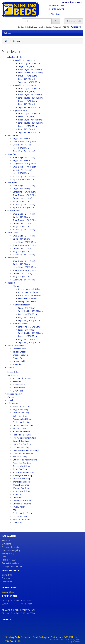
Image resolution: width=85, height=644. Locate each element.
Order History (19, 388)
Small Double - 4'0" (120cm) (30, 73)
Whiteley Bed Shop (21, 488)
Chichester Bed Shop (22, 422)
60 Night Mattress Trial (12, 566)
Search (10, 400)
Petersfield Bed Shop (22, 463)
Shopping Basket (15, 394)
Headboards (13, 258)
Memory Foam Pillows (28, 292)
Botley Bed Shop (20, 416)
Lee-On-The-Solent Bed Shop (26, 450)
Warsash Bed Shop (21, 485)
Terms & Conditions (22, 519)
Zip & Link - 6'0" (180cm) (24, 179)
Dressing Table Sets (22, 361)
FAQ (15, 510)
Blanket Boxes (19, 358)
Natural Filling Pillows (27, 299)
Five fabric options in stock (24, 438)
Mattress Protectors (22, 305)
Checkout (12, 397)
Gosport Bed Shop (21, 441)
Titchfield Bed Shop (21, 482)
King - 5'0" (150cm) (27, 79)
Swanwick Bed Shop (22, 479)
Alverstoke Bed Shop (22, 406)
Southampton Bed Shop (23, 472)
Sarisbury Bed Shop (21, 466)
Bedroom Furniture (16, 345)
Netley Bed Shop (20, 457)
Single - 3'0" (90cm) (27, 66)
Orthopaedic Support (27, 302)
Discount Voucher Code (23, 425)
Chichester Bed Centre (23, 513)
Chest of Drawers (21, 355)
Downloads (18, 391)
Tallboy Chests (19, 352)
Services (11, 368)
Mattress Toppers (21, 324)
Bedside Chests (20, 349)
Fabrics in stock (20, 428)
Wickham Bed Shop (21, 491)
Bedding (11, 283)
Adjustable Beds (15, 57)
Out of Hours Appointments (25, 460)
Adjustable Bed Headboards (25, 85)
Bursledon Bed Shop (22, 419)
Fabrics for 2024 (20, 516)
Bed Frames (13, 135)
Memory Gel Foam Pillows (30, 295)
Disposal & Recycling (22, 504)
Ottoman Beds (14, 211)
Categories (9, 33)
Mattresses (12, 182)
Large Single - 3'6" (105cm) (30, 70)
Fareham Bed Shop (21, 432)
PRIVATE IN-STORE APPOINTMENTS (19, 610)
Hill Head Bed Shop (21, 447)
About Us (17, 494)
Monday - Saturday (10, 613)
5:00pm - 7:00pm (29, 613)
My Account (13, 375)
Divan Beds (12, 154)
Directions (17, 497)
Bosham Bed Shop (21, 413)
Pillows (16, 286)
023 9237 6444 (77, 27)
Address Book (19, 384)
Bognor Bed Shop (21, 410)
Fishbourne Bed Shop (22, 435)
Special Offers (13, 372)
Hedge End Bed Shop (22, 444)
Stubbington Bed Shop (23, 475)
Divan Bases (13, 233)
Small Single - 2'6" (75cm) (29, 63)
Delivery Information (22, 501)
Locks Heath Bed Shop (23, 454)
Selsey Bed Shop (20, 469)
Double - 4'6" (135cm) (28, 76)
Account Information (22, 378)
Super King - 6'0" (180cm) (29, 82)
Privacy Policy (19, 507)
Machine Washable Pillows (30, 289)
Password (17, 381)
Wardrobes (18, 364)
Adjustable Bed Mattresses (25, 60)
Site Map (17, 41)
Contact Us (18, 523)
